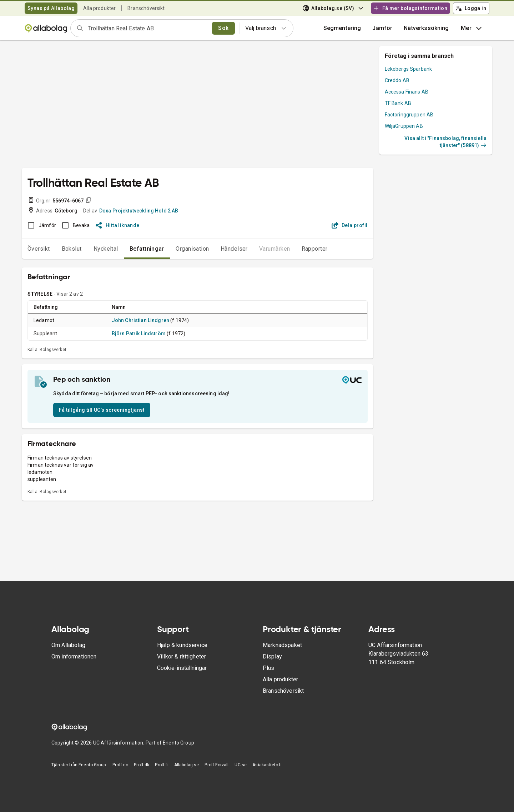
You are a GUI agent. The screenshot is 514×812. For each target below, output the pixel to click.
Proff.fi (162, 765)
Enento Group (178, 743)
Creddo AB (397, 80)
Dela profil (350, 225)
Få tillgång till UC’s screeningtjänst (102, 410)
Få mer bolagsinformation (410, 8)
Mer (472, 28)
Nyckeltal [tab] (106, 249)
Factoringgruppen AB (409, 115)
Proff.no (120, 765)
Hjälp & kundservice (182, 645)
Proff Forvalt (217, 765)
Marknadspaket (282, 645)
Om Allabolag (68, 645)
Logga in (471, 8)
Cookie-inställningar (182, 668)
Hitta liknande (118, 225)
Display (272, 656)
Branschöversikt (146, 8)
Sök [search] (223, 28)
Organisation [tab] (192, 249)
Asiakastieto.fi (267, 765)
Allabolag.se (187, 765)
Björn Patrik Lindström (139, 334)
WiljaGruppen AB (404, 126)
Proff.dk (142, 765)
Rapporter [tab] (315, 249)
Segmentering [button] (342, 28)
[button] (382, 28)
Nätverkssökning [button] (426, 28)
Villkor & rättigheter (182, 656)
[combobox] (148, 28)
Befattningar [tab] (147, 249)
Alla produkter (99, 8)
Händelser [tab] (234, 249)
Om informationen (74, 656)
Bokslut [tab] (72, 249)
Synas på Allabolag (51, 8)
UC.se (241, 765)
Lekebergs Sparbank (409, 69)
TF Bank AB (398, 103)
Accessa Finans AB (407, 92)
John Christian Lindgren (140, 320)
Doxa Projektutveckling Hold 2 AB (139, 211)
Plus (269, 668)
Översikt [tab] (39, 249)
